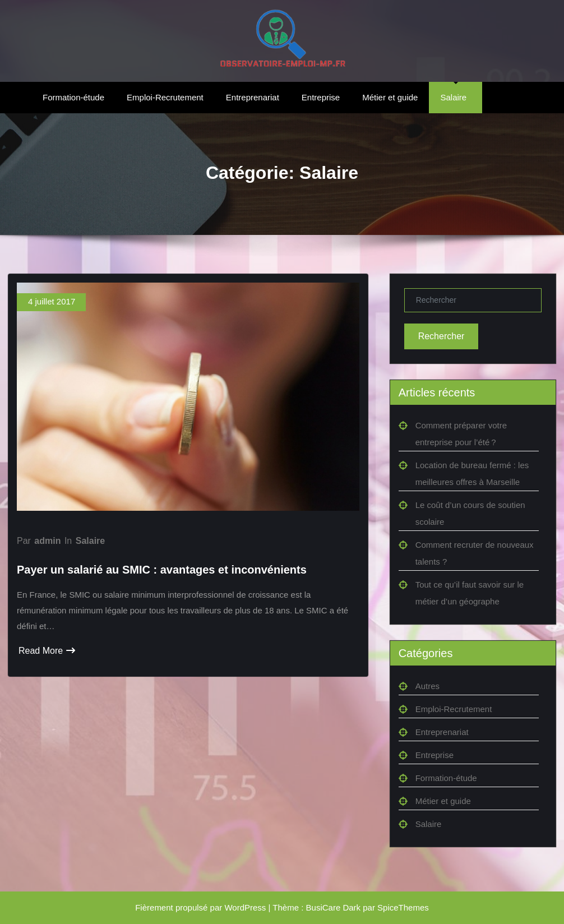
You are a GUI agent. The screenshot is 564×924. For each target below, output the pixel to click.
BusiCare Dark (334, 907)
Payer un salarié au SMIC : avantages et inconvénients (162, 570)
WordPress (245, 907)
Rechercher (442, 336)
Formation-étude (73, 97)
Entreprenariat (253, 97)
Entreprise (321, 97)
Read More (47, 651)
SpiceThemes (403, 907)
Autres (427, 686)
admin (47, 541)
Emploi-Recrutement (165, 97)
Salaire (453, 97)
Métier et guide (390, 97)
